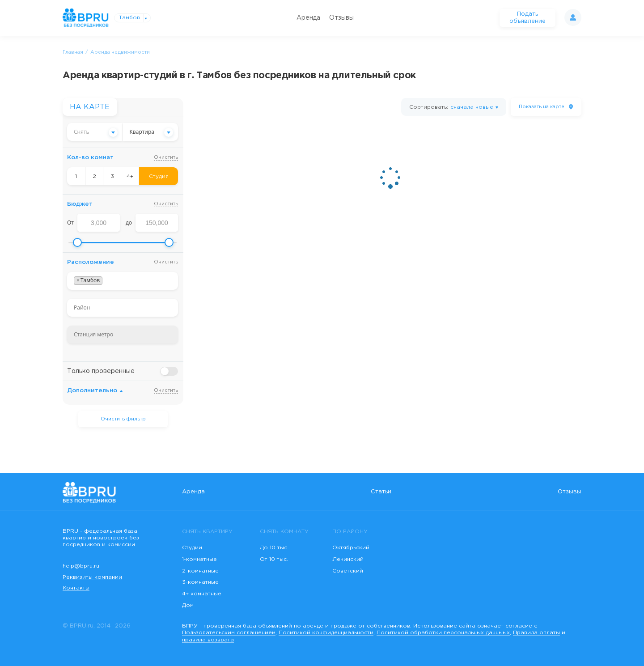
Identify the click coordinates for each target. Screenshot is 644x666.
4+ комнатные (202, 594)
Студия (159, 176)
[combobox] (95, 132)
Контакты (76, 588)
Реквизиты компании (92, 577)
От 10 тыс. (274, 559)
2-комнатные (200, 571)
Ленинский (348, 559)
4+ (130, 176)
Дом (188, 605)
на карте (542, 107)
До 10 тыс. (274, 548)
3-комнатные (200, 582)
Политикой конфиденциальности (326, 633)
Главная (73, 52)
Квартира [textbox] (142, 132)
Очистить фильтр (123, 419)
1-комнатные (199, 559)
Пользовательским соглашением (229, 633)
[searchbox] (107, 281)
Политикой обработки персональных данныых (443, 633)
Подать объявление (527, 18)
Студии (192, 548)
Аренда (308, 18)
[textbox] (95, 132)
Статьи (381, 492)
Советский (348, 571)
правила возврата (208, 640)
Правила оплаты (536, 633)
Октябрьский (351, 548)
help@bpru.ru (81, 566)
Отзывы (341, 18)
